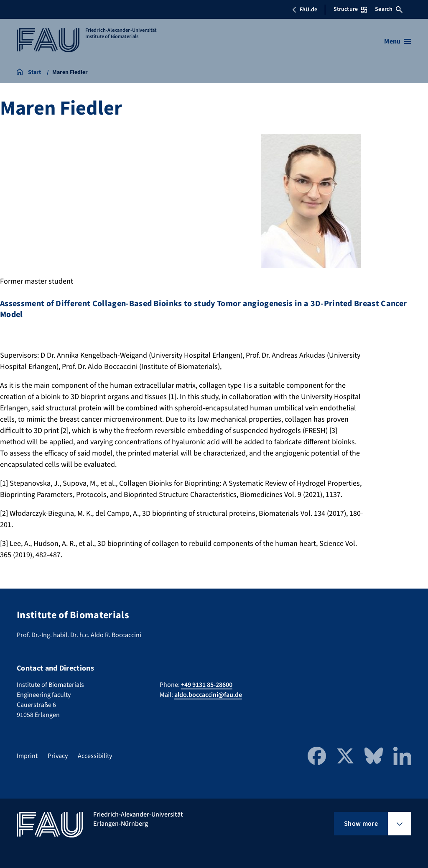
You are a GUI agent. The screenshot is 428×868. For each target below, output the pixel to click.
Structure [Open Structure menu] (350, 9)
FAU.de (305, 10)
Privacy (58, 756)
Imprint (27, 756)
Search (389, 9)
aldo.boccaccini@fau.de (208, 695)
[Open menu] (398, 41)
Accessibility (95, 756)
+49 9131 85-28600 (207, 685)
